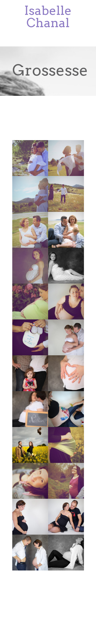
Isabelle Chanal (48, 17)
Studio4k (45, 610)
